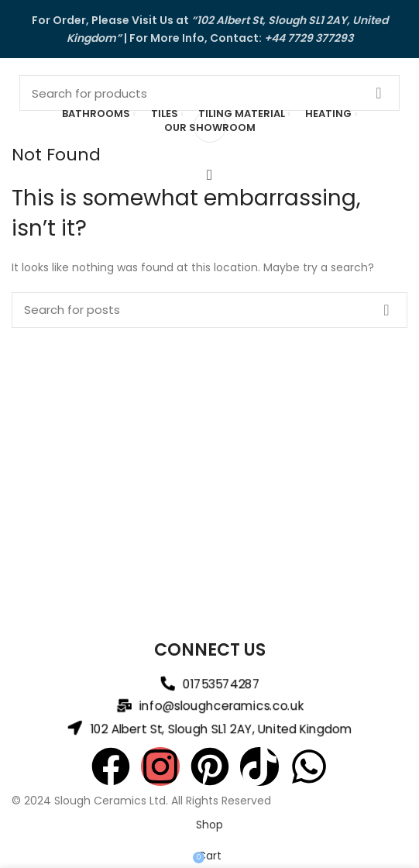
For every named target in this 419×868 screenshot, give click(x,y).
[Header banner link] (209, 29)
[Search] (209, 93)
